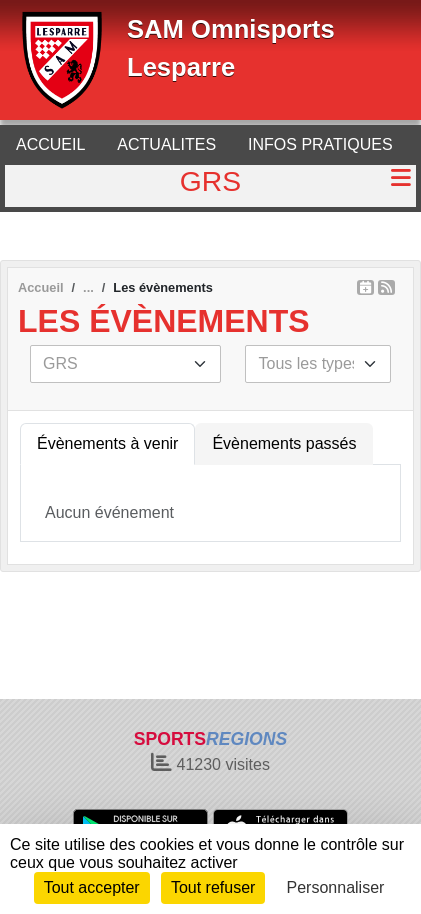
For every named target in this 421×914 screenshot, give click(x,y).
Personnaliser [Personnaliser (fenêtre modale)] (336, 887)
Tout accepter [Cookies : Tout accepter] (92, 887)
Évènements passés (284, 443)
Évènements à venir (107, 443)
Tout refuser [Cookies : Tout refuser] (213, 887)
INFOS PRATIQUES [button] (320, 144)
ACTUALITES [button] (166, 144)
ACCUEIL (50, 144)
